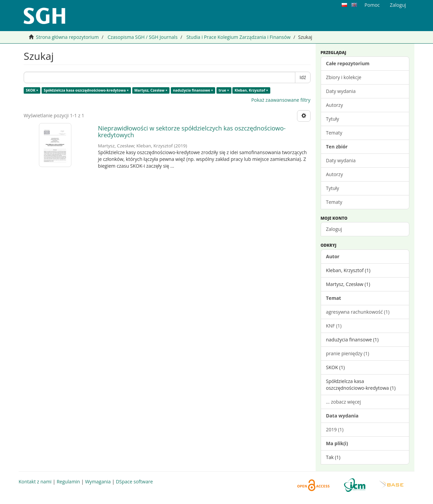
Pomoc (372, 5)
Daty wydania (341, 91)
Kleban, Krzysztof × (251, 90)
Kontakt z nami (35, 482)
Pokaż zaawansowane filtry (281, 100)
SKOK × (32, 90)
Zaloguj (334, 229)
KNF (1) (334, 326)
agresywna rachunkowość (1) (358, 312)
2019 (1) (335, 429)
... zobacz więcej (344, 402)
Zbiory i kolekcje (344, 77)
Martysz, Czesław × (151, 90)
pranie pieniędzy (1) (348, 353)
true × (224, 90)
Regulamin (68, 482)
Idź (303, 77)
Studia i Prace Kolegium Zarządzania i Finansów (238, 37)
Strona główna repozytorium (67, 37)
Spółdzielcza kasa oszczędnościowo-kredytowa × (86, 90)
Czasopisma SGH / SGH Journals (143, 37)
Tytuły (333, 119)
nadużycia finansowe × (193, 90)
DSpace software (134, 482)
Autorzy (335, 105)
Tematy (334, 133)
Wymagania (98, 482)
